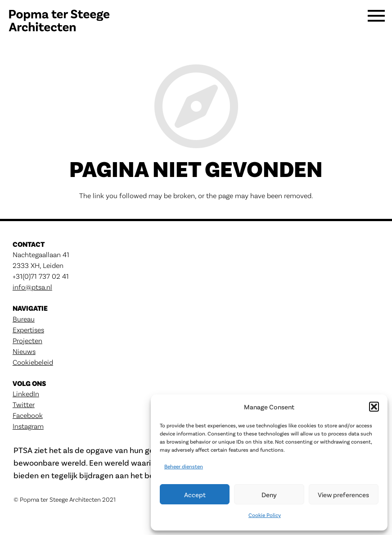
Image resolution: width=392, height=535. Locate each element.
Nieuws (24, 351)
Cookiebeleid (33, 362)
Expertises (28, 329)
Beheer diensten (184, 466)
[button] (374, 407)
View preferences (343, 494)
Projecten (27, 340)
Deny (269, 494)
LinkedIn (26, 393)
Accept (195, 494)
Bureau (24, 319)
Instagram (28, 426)
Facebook (28, 415)
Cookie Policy (265, 515)
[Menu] (376, 23)
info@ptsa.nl (32, 287)
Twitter (24, 404)
